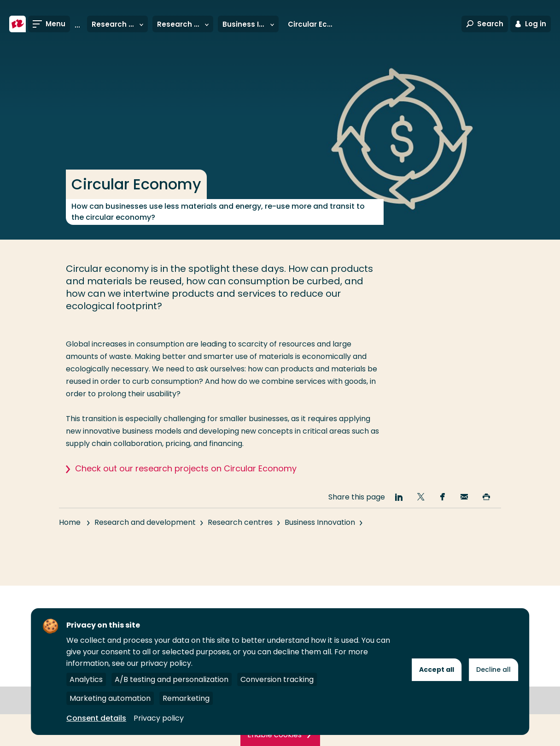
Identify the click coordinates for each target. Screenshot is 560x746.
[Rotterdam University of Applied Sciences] (17, 24)
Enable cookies (274, 735)
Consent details (96, 718)
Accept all (437, 670)
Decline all (493, 670)
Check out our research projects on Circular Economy (186, 468)
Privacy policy (159, 718)
